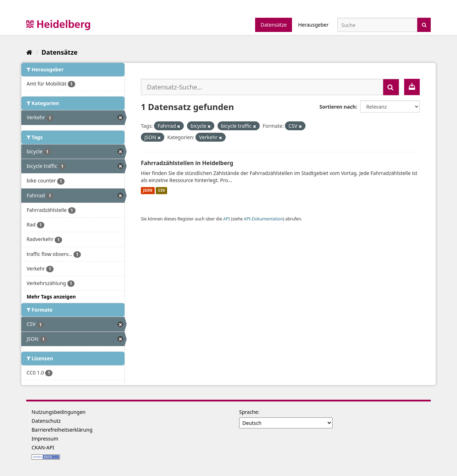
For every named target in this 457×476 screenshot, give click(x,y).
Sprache (249, 412)
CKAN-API (43, 447)
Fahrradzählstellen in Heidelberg (187, 163)
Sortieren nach (337, 107)
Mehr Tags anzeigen (51, 297)
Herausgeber (313, 25)
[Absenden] (424, 24)
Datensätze (274, 25)
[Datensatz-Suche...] (262, 87)
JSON (148, 191)
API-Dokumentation (263, 219)
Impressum (45, 439)
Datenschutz (46, 421)
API (227, 219)
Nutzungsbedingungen (59, 412)
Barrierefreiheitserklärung (62, 430)
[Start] (29, 52)
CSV (162, 191)
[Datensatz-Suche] (377, 25)
